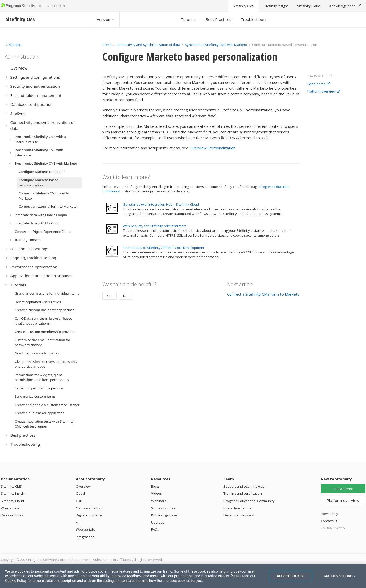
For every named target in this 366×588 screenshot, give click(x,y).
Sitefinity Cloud (12, 501)
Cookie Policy (16, 581)
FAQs (155, 529)
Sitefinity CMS (11, 486)
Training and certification (243, 493)
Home (107, 45)
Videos (157, 493)
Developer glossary (239, 515)
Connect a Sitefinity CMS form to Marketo (263, 294)
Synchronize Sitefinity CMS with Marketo (216, 45)
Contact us (329, 521)
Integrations (85, 537)
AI (77, 522)
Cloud (80, 493)
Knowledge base (164, 515)
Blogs (155, 486)
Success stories (163, 508)
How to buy (329, 514)
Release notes (12, 515)
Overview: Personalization (212, 148)
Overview (83, 486)
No (125, 296)
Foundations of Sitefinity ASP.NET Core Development (163, 248)
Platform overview (324, 91)
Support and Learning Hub (244, 486)
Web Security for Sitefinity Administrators (155, 226)
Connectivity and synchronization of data (148, 45)
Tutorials (189, 19)
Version (106, 19)
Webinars (159, 501)
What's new (10, 508)
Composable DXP (89, 508)
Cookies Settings (339, 576)
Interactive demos (237, 508)
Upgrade (158, 522)
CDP (79, 501)
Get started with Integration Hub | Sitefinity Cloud (161, 204)
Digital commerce (89, 515)
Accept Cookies (291, 576)
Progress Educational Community (249, 501)
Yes (110, 296)
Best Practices (219, 19)
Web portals (85, 529)
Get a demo (319, 84)
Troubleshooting (255, 19)
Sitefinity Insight (13, 493)
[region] (183, 576)
